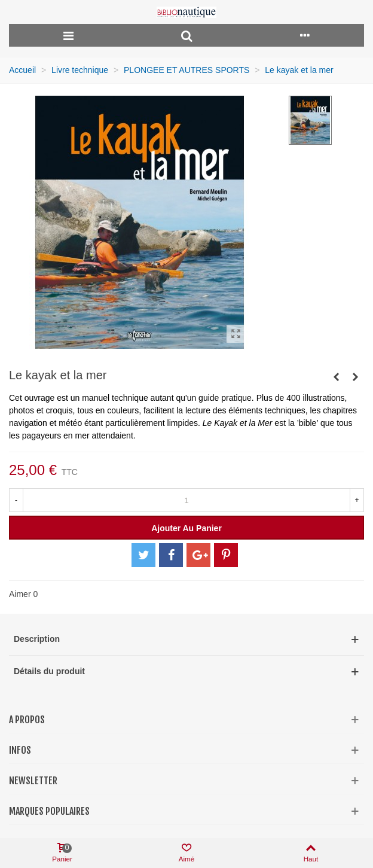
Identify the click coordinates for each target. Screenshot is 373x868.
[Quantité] (186, 500)
